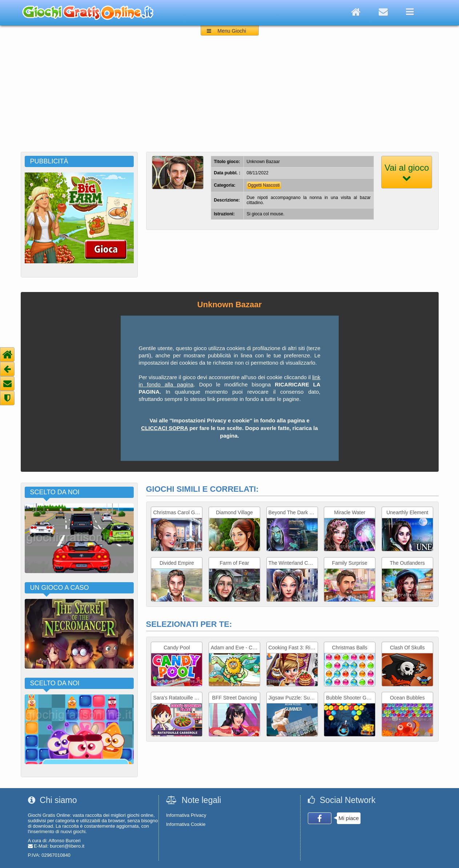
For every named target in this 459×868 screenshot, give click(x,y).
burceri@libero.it (67, 846)
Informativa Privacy (186, 815)
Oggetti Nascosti (264, 185)
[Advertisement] (230, 97)
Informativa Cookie (186, 824)
